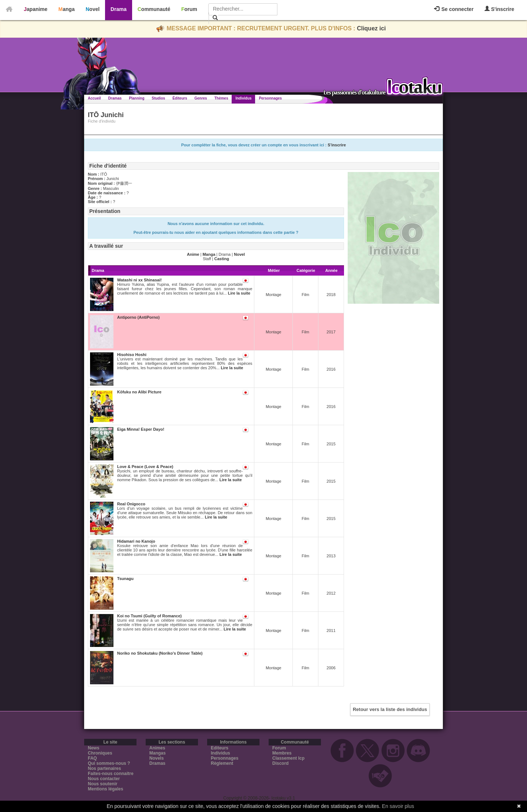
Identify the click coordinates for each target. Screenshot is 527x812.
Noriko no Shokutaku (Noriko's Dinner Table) (160, 653)
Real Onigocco (131, 504)
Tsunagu (125, 579)
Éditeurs (180, 98)
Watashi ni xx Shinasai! (139, 280)
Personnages (270, 98)
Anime (193, 254)
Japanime (36, 9)
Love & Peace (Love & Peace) (145, 467)
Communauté (154, 9)
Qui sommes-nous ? (109, 763)
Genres (201, 98)
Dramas (115, 98)
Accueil (94, 98)
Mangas (158, 753)
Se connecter (454, 9)
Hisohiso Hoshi (132, 355)
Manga (67, 9)
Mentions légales (106, 789)
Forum (189, 9)
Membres (282, 753)
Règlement (222, 763)
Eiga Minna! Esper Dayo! (141, 429)
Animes (157, 748)
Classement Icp (288, 758)
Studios (159, 98)
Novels (156, 758)
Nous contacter (104, 779)
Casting (222, 259)
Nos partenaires (104, 768)
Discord (281, 763)
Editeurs (220, 748)
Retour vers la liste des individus (390, 709)
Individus (243, 98)
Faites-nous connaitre (111, 774)
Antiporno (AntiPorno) (138, 317)
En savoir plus (398, 806)
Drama (119, 9)
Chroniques (100, 753)
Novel (93, 9)
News (94, 748)
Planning (137, 98)
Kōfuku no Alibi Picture (139, 392)
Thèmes (221, 98)
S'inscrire (499, 9)
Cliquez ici (371, 28)
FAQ (92, 758)
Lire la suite (239, 293)
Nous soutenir (103, 784)
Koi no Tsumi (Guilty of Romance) (149, 616)
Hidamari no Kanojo (136, 541)
